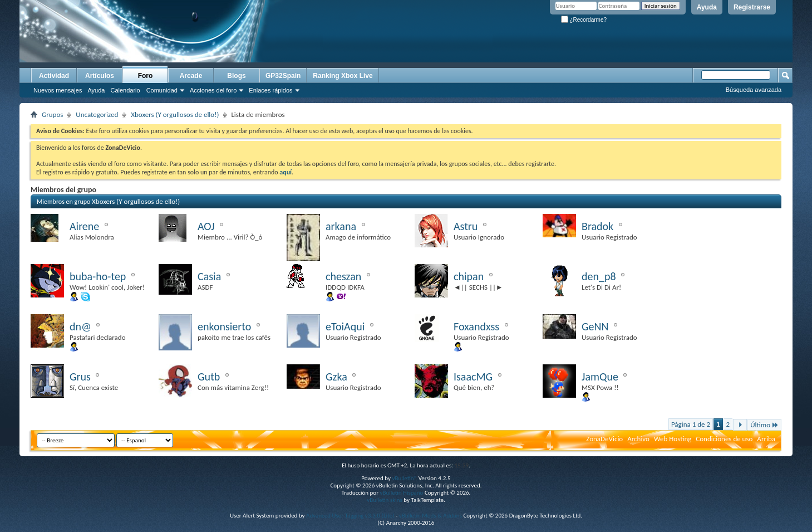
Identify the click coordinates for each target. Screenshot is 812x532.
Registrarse (752, 7)
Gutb (209, 377)
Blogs (236, 76)
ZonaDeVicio (604, 439)
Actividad (54, 76)
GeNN (595, 326)
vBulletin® (404, 478)
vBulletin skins (385, 500)
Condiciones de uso (724, 439)
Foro (146, 76)
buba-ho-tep (98, 276)
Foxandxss (476, 326)
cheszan (343, 276)
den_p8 (599, 276)
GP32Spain (283, 76)
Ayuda (707, 7)
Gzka (336, 377)
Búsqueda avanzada (754, 90)
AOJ (206, 226)
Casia (209, 276)
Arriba (766, 439)
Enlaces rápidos (270, 90)
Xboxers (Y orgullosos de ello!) (175, 114)
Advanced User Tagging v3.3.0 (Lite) (350, 516)
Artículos (100, 76)
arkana (341, 226)
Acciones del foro (213, 90)
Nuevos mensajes (58, 90)
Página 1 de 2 (691, 424)
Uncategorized (97, 114)
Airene (84, 226)
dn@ (80, 326)
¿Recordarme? (584, 20)
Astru (466, 226)
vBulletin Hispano (402, 493)
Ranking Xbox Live (343, 76)
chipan (469, 276)
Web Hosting (673, 439)
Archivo (638, 439)
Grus (80, 377)
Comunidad (162, 90)
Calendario (125, 90)
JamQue (600, 377)
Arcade (191, 76)
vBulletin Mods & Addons (430, 516)
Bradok (597, 226)
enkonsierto (224, 326)
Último (764, 425)
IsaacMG (473, 377)
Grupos (52, 114)
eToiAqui (345, 326)
